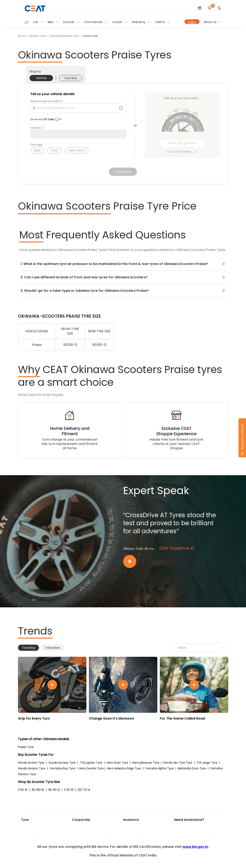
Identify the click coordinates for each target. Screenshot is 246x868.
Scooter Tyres (38, 36)
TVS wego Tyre (207, 763)
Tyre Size (71, 78)
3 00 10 (69, 790)
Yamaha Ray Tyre (62, 768)
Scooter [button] (71, 22)
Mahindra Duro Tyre (192, 768)
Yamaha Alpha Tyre (159, 768)
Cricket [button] (119, 22)
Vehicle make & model (46, 101)
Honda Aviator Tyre (32, 768)
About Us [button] (212, 22)
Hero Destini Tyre (91, 768)
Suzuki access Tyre (62, 763)
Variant (37, 128)
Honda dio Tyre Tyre (178, 763)
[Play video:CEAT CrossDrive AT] (173, 562)
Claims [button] (162, 22)
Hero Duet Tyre (117, 763)
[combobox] (201, 648)
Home (22, 36)
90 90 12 (54, 790)
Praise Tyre (26, 747)
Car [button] (38, 22)
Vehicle (41, 78)
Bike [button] (53, 22)
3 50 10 (23, 790)
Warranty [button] (141, 22)
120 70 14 (84, 790)
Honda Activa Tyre (31, 763)
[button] (219, 8)
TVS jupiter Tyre (91, 763)
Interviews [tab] (53, 648)
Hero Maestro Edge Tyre (124, 768)
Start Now (123, 172)
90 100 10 (38, 790)
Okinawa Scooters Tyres (65, 36)
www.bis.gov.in (195, 847)
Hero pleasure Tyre (146, 763)
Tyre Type (36, 145)
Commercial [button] (96, 22)
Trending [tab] (28, 648)
